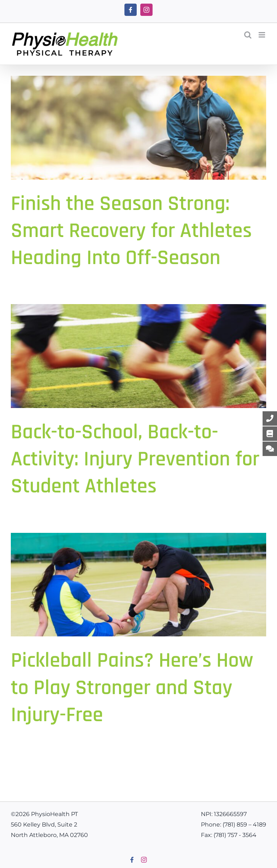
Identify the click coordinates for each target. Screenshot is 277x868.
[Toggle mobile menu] (262, 35)
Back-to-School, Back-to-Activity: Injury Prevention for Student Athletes (135, 459)
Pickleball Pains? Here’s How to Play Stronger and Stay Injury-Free (132, 688)
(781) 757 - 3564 (235, 835)
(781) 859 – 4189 (244, 825)
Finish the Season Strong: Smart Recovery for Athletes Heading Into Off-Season (131, 231)
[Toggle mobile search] (248, 35)
